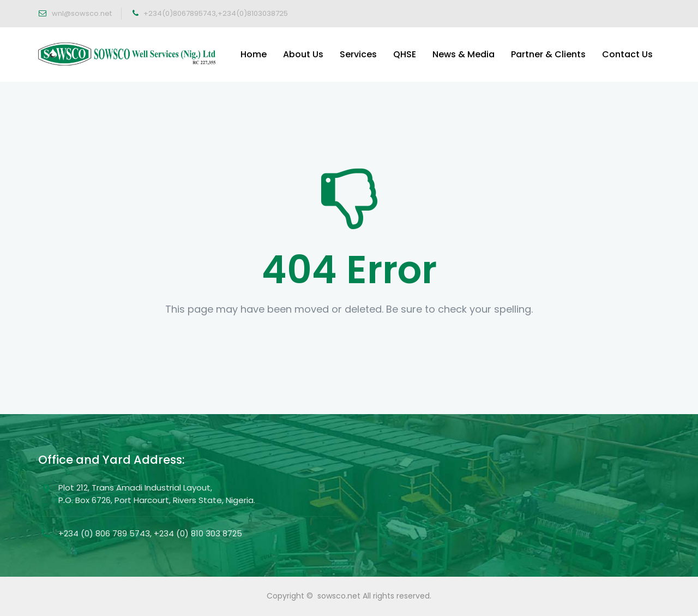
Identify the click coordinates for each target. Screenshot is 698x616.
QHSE (405, 54)
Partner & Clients (548, 54)
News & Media (464, 54)
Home (254, 54)
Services (358, 54)
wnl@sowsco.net (81, 13)
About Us (303, 54)
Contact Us (627, 54)
